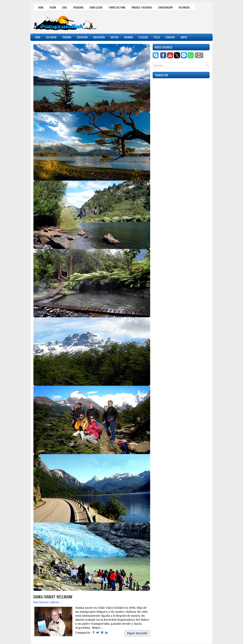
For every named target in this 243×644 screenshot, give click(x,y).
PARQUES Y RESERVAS (142, 7)
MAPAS (184, 37)
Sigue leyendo (137, 633)
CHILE (65, 7)
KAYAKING (129, 37)
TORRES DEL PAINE (117, 7)
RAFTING (114, 37)
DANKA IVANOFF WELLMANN (53, 597)
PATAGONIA (78, 7)
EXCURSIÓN (82, 37)
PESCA (157, 37)
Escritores (41, 602)
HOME (41, 7)
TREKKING (67, 37)
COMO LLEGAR (96, 7)
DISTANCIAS (184, 7)
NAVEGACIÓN (99, 37)
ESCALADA (143, 37)
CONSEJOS (170, 37)
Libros (54, 602)
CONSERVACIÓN (165, 7)
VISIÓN (53, 7)
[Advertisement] (165, 22)
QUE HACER (51, 37)
